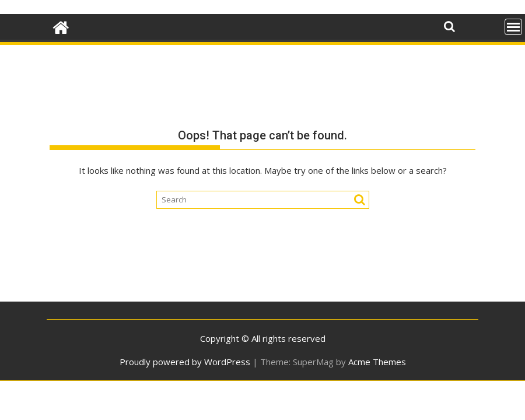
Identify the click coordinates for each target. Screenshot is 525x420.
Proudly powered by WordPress (185, 362)
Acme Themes (377, 362)
